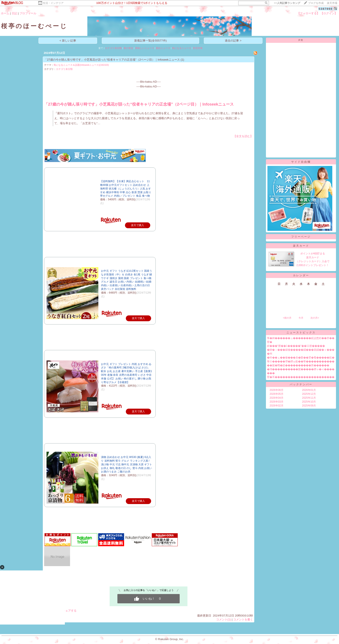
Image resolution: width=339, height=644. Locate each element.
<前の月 (287, 318)
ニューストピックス (301, 332)
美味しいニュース (145, 48)
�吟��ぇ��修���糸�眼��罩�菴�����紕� (301, 358)
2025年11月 (309, 398)
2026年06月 (277, 390)
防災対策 (198, 48)
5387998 (326, 9)
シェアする (70, 611)
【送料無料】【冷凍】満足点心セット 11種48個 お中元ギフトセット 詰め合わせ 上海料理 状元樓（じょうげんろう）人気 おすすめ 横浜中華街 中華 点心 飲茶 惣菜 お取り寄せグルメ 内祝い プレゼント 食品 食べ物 (126, 189)
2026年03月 (277, 402)
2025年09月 (309, 406)
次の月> (315, 318)
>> (287, 3)
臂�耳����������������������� (301, 377)
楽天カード (301, 246)
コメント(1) (224, 619)
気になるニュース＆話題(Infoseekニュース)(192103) (81, 65)
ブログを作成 (316, 3)
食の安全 (128, 48)
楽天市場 (332, 3)
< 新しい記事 (68, 41)
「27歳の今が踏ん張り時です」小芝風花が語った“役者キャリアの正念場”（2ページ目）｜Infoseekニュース (112, 60)
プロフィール (28, 13)
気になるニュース (182, 48)
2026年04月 (277, 398)
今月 (301, 318)
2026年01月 (309, 390)
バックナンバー (301, 384)
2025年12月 (309, 394)
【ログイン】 (329, 13)
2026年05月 (277, 394)
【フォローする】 (308, 13)
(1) (182, 60)
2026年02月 (277, 406)
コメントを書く (243, 619)
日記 (14, 13)
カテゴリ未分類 (113, 48)
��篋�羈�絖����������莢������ (298, 365)
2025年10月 (309, 402)
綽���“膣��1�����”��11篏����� (296, 346)
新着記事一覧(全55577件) (150, 41)
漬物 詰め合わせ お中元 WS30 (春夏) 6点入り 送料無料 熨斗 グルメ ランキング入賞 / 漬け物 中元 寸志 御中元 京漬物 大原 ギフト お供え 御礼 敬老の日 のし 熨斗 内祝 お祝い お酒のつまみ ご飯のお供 (126, 464)
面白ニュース (163, 48)
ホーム (5, 13)
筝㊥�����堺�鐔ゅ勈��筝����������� (301, 361)
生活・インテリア (53, 3)
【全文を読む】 (243, 136)
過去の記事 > (233, 41)
